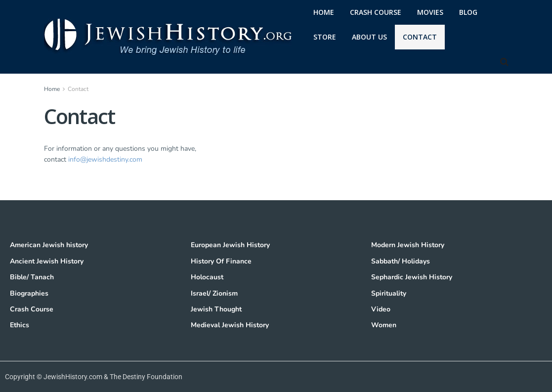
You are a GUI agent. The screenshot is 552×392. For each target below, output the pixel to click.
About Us (369, 37)
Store (325, 37)
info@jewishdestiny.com (105, 159)
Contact (420, 37)
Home (52, 89)
